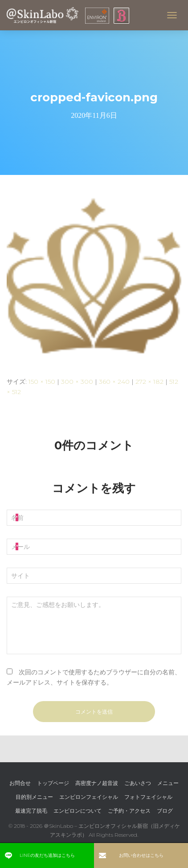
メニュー (168, 783)
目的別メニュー (34, 797)
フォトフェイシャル (148, 797)
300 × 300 (77, 382)
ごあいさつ (138, 783)
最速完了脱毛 (31, 811)
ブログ (165, 811)
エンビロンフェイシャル (89, 797)
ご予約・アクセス (129, 811)
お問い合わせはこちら (131, 855)
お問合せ (20, 783)
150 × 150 (42, 382)
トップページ (53, 783)
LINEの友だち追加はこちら (40, 855)
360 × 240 (114, 382)
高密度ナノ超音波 (97, 783)
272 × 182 (149, 382)
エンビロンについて (78, 811)
